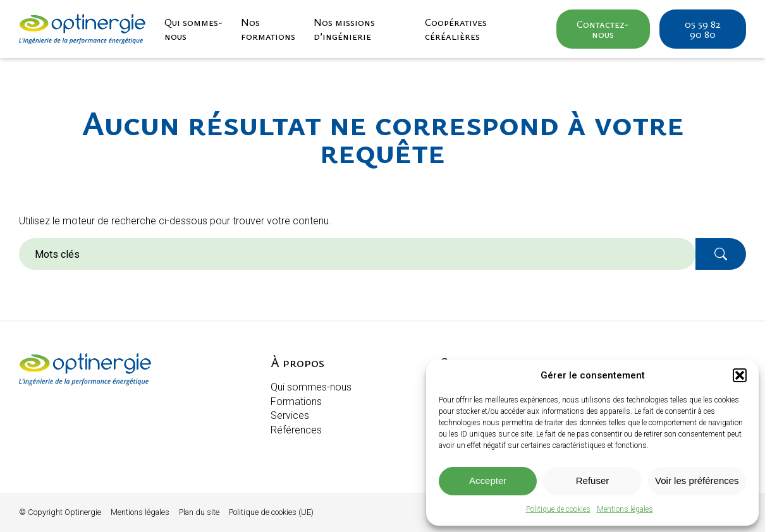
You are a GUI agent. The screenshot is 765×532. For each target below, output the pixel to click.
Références (296, 430)
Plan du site (199, 512)
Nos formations (268, 29)
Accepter (488, 481)
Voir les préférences (697, 481)
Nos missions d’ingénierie (344, 29)
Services (290, 415)
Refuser (593, 481)
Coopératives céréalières (456, 29)
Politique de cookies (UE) (271, 512)
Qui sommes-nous (193, 29)
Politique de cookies (558, 509)
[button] (740, 375)
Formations (296, 402)
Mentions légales (625, 509)
